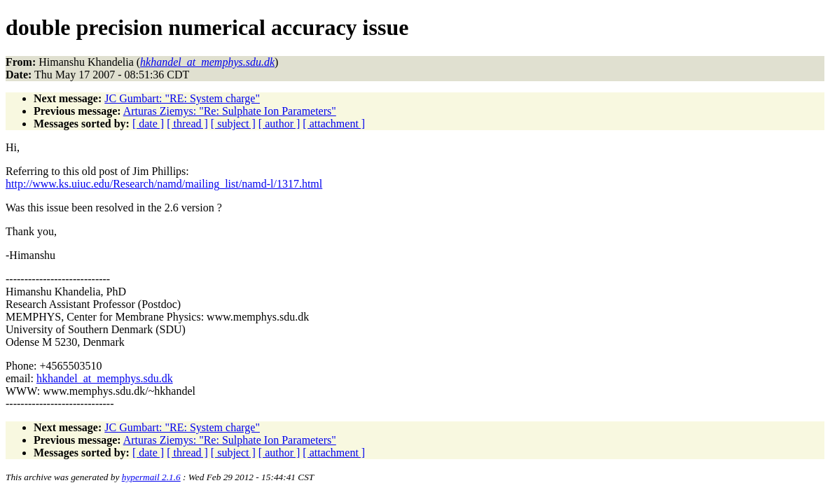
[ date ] (148, 124)
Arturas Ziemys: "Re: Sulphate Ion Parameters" (230, 111)
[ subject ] (233, 124)
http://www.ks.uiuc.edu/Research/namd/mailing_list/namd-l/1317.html (164, 184)
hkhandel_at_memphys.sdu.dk (105, 378)
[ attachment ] (334, 124)
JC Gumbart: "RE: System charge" (182, 98)
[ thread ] (187, 124)
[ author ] (279, 124)
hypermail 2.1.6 (151, 477)
